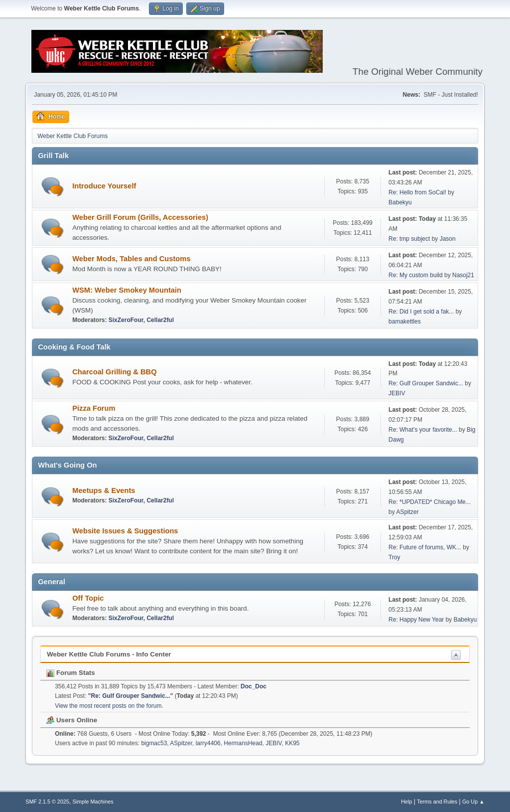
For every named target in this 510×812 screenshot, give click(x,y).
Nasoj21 (463, 275)
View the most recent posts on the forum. (109, 706)
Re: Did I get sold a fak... (421, 312)
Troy (394, 557)
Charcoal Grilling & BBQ (114, 372)
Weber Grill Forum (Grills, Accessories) (140, 217)
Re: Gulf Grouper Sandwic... (426, 383)
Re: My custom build (416, 275)
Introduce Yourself (104, 186)
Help (406, 802)
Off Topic (88, 598)
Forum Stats (70, 673)
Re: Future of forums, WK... (425, 547)
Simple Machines (93, 802)
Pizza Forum (94, 408)
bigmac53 (154, 743)
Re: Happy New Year (416, 620)
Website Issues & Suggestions (125, 531)
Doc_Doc (254, 686)
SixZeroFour (126, 320)
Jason (448, 239)
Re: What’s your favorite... (423, 430)
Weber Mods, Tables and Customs (131, 259)
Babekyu (400, 202)
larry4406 (208, 743)
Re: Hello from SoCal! (417, 192)
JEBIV (397, 393)
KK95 (292, 743)
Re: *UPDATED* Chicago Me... (430, 502)
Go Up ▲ (473, 802)
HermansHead (243, 743)
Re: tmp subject (409, 239)
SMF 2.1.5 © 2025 (47, 802)
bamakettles (405, 322)
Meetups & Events (104, 490)
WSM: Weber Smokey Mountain (127, 290)
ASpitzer (407, 512)
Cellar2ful (160, 320)
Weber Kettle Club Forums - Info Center (109, 654)
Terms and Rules (437, 802)
